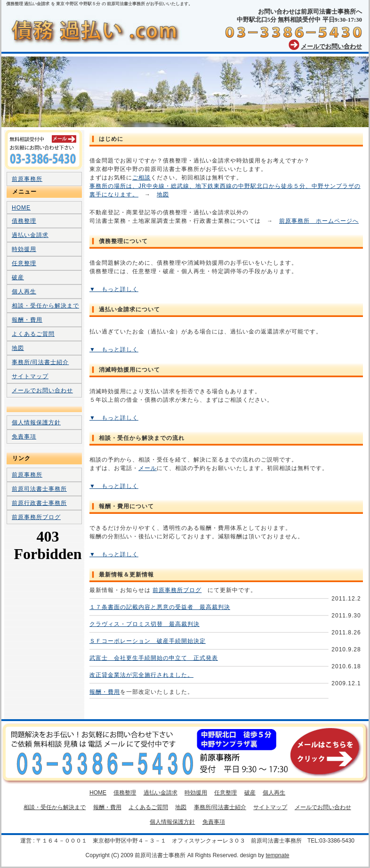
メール (148, 468)
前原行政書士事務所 (39, 503)
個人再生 (24, 292)
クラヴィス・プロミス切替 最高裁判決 (145, 624)
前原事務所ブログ (177, 590)
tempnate (277, 855)
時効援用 (24, 249)
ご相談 (141, 178)
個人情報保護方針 (36, 422)
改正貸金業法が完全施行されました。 (141, 675)
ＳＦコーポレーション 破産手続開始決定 (148, 641)
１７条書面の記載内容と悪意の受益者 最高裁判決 (160, 607)
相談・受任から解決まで (45, 306)
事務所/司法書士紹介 (40, 362)
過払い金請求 (30, 235)
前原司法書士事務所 (39, 489)
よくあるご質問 (33, 334)
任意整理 (24, 263)
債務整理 (24, 221)
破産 (18, 277)
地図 (163, 195)
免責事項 (24, 437)
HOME (21, 208)
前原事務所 (27, 179)
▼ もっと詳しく (114, 289)
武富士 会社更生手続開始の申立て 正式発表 (154, 658)
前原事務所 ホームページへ (319, 221)
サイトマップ (30, 376)
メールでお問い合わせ (331, 46)
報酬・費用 (105, 692)
